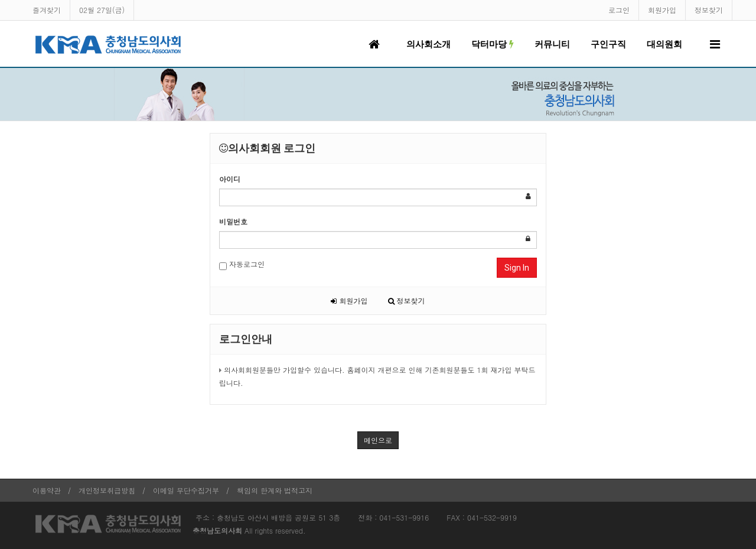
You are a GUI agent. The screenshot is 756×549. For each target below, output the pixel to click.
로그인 (619, 10)
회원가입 (662, 10)
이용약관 (47, 490)
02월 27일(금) (102, 10)
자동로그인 (242, 264)
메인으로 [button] (378, 440)
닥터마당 (493, 44)
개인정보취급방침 (107, 490)
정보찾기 (709, 10)
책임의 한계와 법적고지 (275, 490)
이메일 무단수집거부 (186, 490)
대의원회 (664, 44)
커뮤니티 (552, 44)
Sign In (517, 268)
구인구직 (608, 44)
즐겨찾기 (47, 10)
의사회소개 (428, 44)
